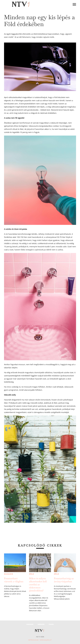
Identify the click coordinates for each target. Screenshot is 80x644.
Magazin (9, 574)
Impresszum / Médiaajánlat (40, 640)
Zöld (32, 574)
